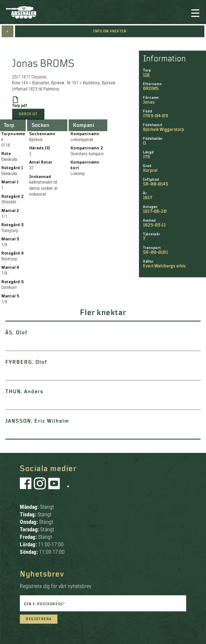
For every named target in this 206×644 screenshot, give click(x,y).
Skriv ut (28, 114)
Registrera (39, 619)
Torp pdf (19, 102)
